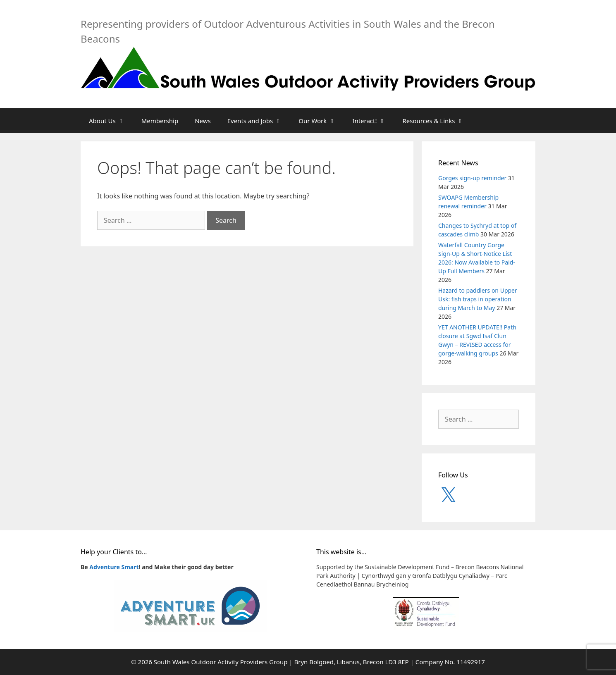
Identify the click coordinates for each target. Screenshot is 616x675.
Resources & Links (438, 121)
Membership (160, 121)
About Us (111, 121)
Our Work (321, 121)
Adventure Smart (114, 567)
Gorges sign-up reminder (472, 178)
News (203, 121)
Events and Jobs (259, 121)
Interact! (373, 121)
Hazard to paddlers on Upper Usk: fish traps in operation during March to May (478, 299)
